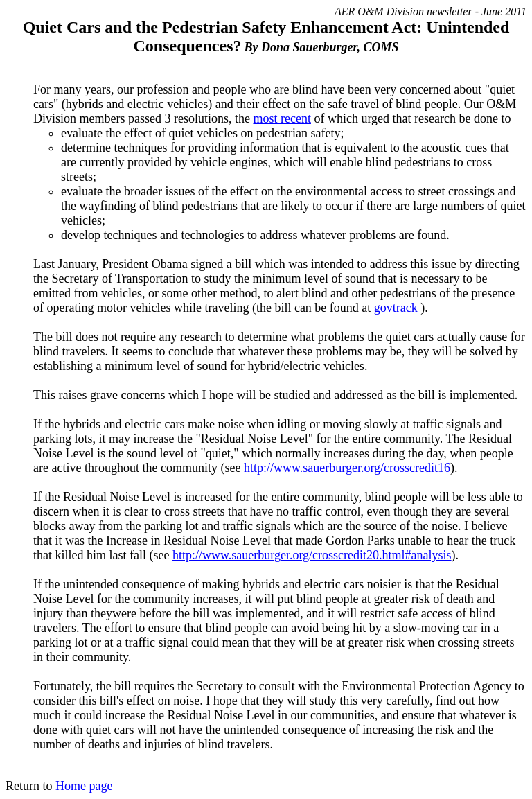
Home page (84, 786)
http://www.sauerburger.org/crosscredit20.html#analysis (312, 555)
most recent (282, 118)
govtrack (396, 308)
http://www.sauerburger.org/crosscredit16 (347, 468)
